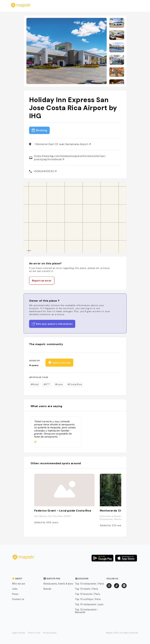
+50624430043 (45, 171)
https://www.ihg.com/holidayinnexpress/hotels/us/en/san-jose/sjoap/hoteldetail (70, 158)
